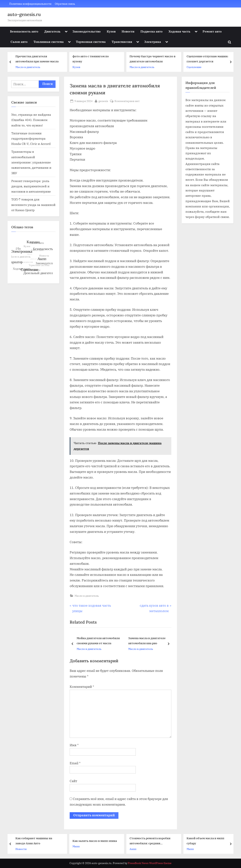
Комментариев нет (127, 101)
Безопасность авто (24, 31)
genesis (103, 101)
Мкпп (78, 846)
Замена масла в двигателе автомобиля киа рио (147, 641)
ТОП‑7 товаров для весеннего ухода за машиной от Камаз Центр (33, 205)
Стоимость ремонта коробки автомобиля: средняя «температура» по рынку (151, 841)
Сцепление (196, 67)
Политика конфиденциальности (30, 4)
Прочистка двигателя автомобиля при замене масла (39, 59)
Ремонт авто (212, 31)
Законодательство (87, 31)
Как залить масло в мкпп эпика (96, 841)
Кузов (111, 31)
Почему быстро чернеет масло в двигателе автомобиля (154, 59)
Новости (128, 31)
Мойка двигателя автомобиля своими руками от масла (98, 641)
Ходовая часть (179, 31)
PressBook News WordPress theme (150, 863)
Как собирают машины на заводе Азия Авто (35, 841)
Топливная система (49, 42)
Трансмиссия (122, 42)
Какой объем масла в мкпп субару (207, 841)
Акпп (134, 849)
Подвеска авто (151, 31)
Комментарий (82, 687)
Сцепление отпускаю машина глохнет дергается (209, 59)
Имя (74, 745)
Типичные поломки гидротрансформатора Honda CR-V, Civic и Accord (31, 138)
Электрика (153, 42)
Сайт (73, 781)
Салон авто (19, 42)
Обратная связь (65, 4)
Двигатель (52, 31)
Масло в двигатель (29, 67)
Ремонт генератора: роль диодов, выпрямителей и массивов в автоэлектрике (31, 186)
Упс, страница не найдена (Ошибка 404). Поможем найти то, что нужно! (31, 120)
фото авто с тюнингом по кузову (92, 59)
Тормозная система (91, 42)
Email (75, 763)
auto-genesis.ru (24, 14)
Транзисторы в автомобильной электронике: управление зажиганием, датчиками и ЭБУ (31, 162)
